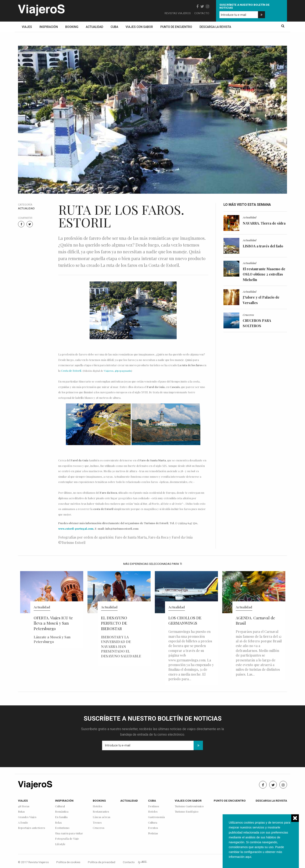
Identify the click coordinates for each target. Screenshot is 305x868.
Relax (58, 823)
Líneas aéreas (102, 817)
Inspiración (49, 27)
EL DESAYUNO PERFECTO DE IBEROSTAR (114, 623)
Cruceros (248, 315)
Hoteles (98, 806)
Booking (72, 27)
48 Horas (24, 806)
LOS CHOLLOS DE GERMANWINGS (185, 620)
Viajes (27, 27)
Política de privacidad (102, 862)
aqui (248, 857)
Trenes (97, 823)
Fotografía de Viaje (67, 839)
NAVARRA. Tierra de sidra (264, 223)
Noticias (153, 833)
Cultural (60, 806)
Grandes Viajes (27, 817)
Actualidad (94, 27)
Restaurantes (101, 812)
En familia (61, 817)
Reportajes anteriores (32, 828)
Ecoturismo (62, 828)
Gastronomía (156, 817)
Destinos (154, 806)
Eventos (153, 828)
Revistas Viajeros (178, 13)
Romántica (62, 812)
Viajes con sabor (139, 27)
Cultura (153, 823)
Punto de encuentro (176, 27)
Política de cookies (68, 862)
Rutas (21, 812)
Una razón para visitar (69, 833)
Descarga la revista (215, 27)
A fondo (23, 823)
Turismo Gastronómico (189, 806)
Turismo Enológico (187, 812)
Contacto (202, 13)
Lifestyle (60, 844)
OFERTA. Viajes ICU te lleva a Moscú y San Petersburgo (53, 623)
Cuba (114, 27)
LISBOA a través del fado (263, 246)
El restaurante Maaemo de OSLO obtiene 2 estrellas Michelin (264, 274)
